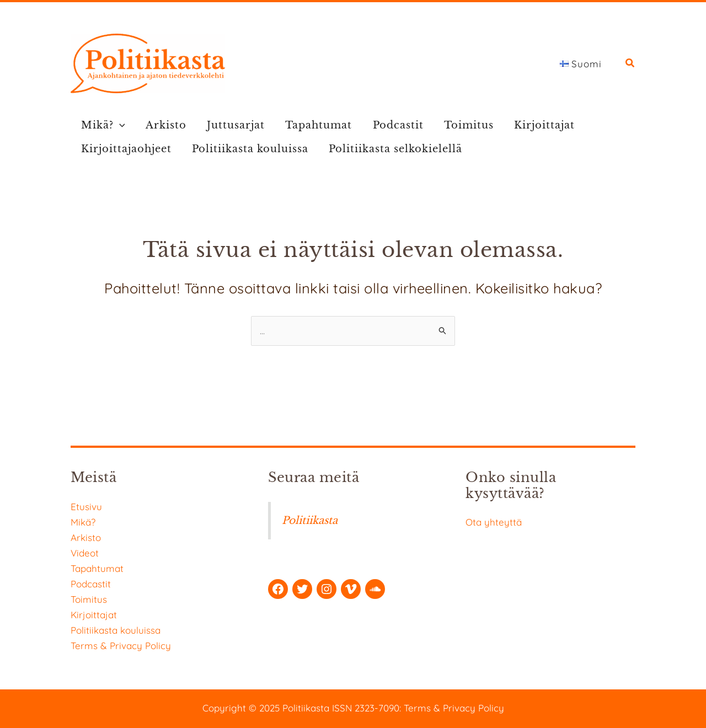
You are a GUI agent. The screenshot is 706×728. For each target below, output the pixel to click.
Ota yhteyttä (494, 522)
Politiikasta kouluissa (246, 149)
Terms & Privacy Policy (121, 646)
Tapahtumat (309, 125)
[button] (630, 64)
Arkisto (162, 125)
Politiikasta (310, 520)
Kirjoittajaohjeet (125, 149)
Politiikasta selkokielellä (388, 149)
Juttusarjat (229, 125)
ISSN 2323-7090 (366, 708)
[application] (118, 125)
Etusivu (86, 507)
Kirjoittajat (526, 125)
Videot (85, 553)
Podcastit (385, 125)
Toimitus (453, 125)
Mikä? (101, 125)
